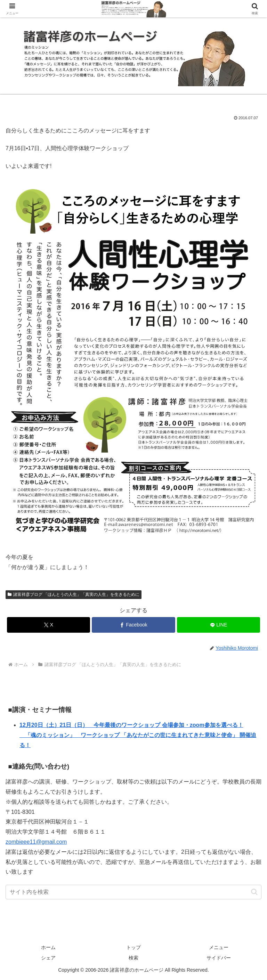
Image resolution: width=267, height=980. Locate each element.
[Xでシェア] (48, 625)
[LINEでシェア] (219, 625)
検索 (133, 958)
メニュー (219, 947)
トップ (133, 947)
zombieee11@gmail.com (36, 842)
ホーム (48, 947)
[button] (254, 892)
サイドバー (219, 958)
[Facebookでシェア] (133, 625)
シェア (48, 958)
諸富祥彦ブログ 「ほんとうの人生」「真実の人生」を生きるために (74, 594)
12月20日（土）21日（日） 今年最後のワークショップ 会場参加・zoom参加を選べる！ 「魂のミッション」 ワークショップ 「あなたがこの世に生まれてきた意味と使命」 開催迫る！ (138, 735)
